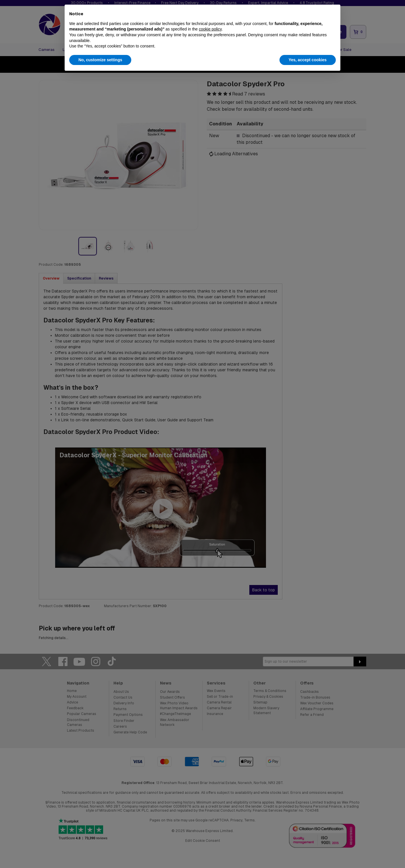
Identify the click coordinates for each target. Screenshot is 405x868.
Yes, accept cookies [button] (308, 60)
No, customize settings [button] (100, 60)
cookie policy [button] (210, 29)
